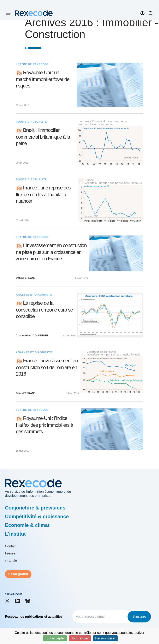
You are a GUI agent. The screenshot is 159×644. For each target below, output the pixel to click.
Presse (10, 553)
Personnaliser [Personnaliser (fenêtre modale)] (105, 638)
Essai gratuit (18, 574)
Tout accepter (55, 638)
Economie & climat (27, 525)
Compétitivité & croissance (37, 516)
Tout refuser (80, 638)
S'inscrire (139, 617)
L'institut (15, 534)
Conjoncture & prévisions (35, 508)
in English (12, 560)
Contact (11, 546)
